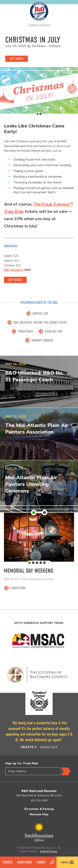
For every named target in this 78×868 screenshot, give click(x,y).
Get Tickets (17, 59)
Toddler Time (54, 331)
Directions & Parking (39, 809)
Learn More (18, 588)
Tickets (7, 862)
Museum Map (39, 814)
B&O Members (13, 270)
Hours (41, 862)
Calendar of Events (39, 25)
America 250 (40, 314)
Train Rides (25, 331)
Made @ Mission (49, 851)
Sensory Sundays (42, 340)
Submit (65, 771)
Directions (25, 862)
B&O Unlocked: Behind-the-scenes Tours (40, 322)
